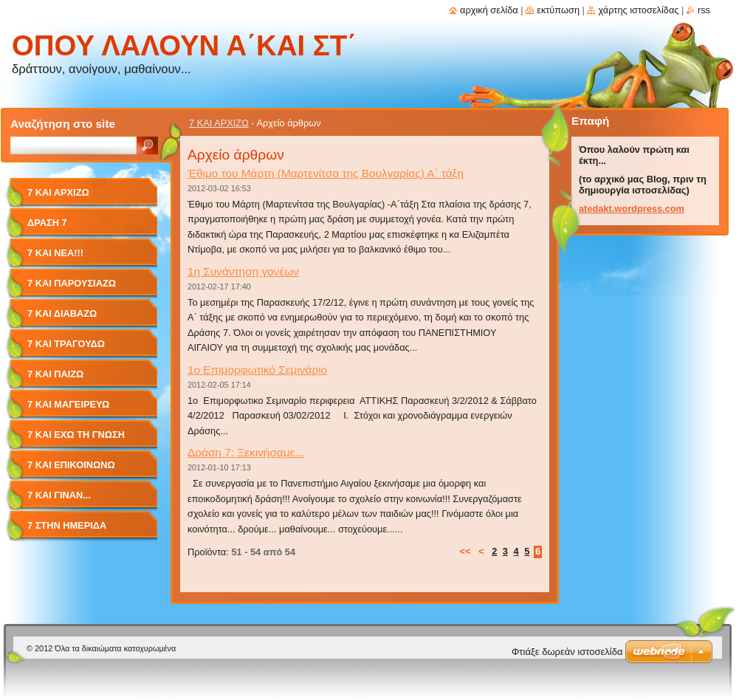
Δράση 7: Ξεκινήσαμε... (246, 452)
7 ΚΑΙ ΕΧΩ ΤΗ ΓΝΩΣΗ (76, 435)
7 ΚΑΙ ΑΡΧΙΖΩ (219, 123)
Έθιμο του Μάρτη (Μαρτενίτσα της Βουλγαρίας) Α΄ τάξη (326, 173)
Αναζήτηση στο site (63, 124)
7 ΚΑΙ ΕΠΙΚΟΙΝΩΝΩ (71, 465)
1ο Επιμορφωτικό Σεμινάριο (257, 370)
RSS (704, 10)
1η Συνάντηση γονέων (243, 271)
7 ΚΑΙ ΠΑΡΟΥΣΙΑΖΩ (72, 283)
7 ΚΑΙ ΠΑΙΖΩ (55, 374)
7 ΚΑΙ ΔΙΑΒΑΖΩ (62, 313)
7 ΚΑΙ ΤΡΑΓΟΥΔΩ (66, 344)
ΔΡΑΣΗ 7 (47, 223)
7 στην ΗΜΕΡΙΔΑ (67, 525)
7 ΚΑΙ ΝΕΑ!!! (55, 253)
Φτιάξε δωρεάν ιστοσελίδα (567, 652)
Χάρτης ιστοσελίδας (638, 10)
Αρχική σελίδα (489, 10)
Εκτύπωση (558, 10)
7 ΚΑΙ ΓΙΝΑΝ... (59, 495)
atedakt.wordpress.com (632, 209)
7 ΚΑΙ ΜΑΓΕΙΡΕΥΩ (68, 404)
